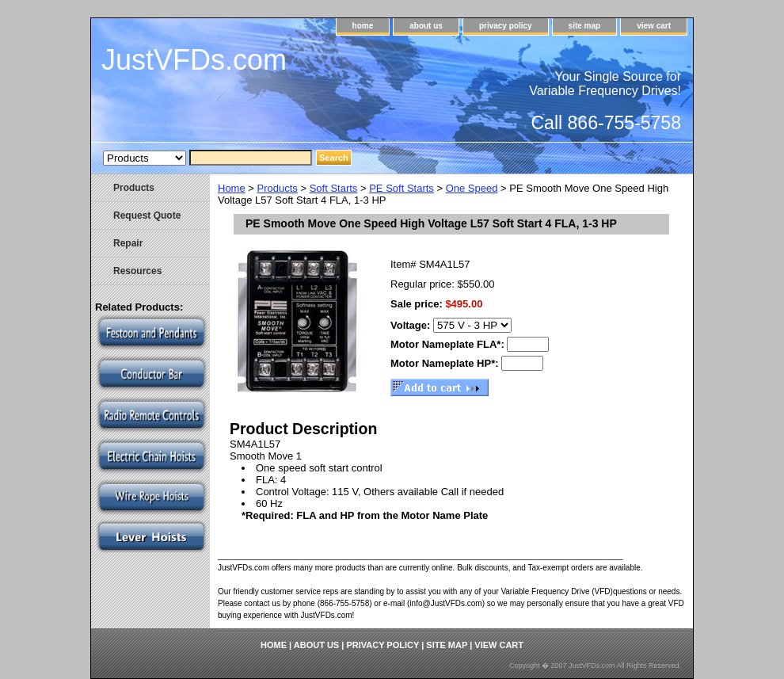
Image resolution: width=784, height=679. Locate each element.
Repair (128, 243)
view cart (654, 26)
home (363, 26)
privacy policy (506, 26)
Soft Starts (334, 188)
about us (426, 26)
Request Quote (147, 216)
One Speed (472, 188)
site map (585, 26)
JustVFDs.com (194, 60)
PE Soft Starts (402, 188)
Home (232, 188)
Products (278, 188)
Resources (137, 271)
